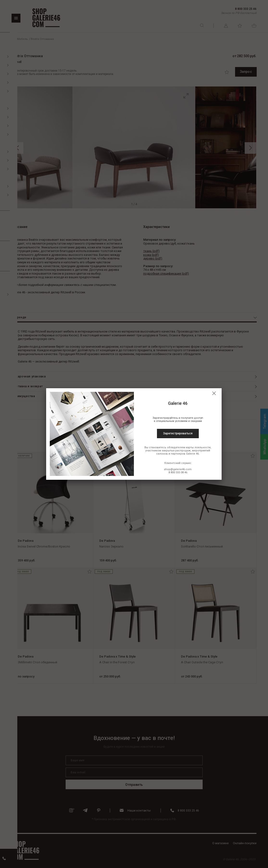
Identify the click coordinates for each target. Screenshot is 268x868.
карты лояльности (198, 447)
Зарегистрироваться (178, 433)
